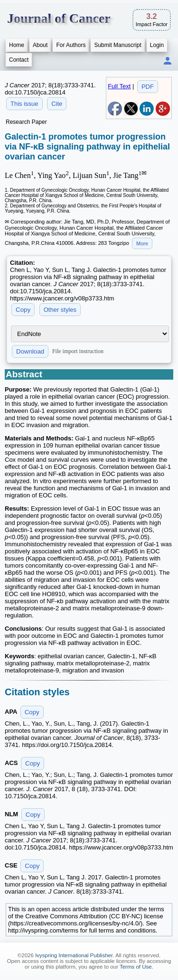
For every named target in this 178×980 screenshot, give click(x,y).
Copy (23, 310)
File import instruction (78, 351)
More (142, 243)
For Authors (71, 45)
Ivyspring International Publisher (74, 955)
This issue (24, 104)
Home (17, 45)
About (40, 45)
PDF (148, 87)
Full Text (119, 86)
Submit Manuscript (117, 45)
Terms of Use (136, 967)
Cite (57, 104)
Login (157, 45)
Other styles (60, 310)
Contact (19, 60)
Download (30, 351)
